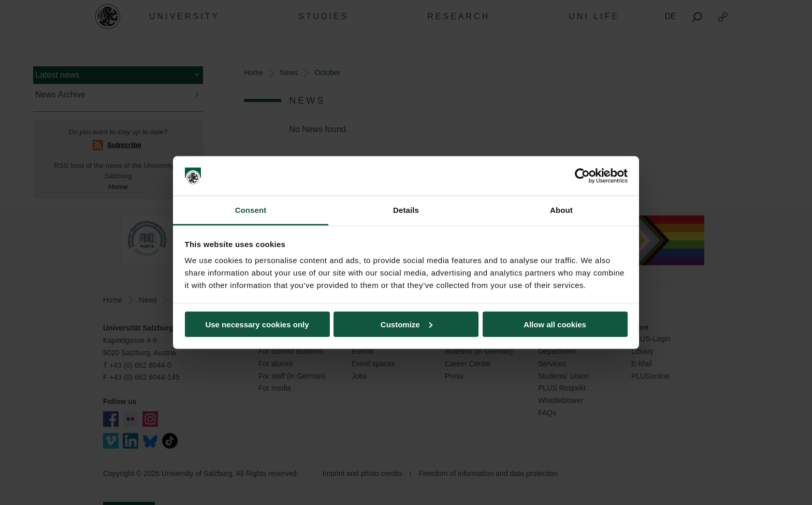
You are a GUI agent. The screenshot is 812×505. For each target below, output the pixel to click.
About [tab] (561, 210)
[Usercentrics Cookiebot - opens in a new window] (582, 176)
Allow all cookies (555, 324)
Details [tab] (406, 210)
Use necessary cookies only (257, 324)
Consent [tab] (251, 210)
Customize (407, 324)
